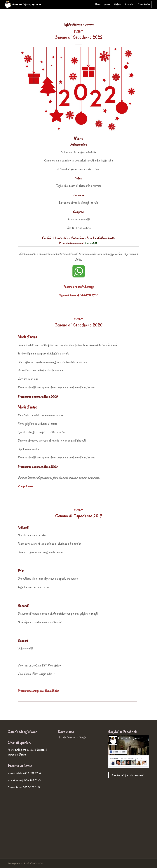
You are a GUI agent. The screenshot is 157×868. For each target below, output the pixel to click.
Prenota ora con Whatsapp (79, 287)
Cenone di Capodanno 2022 (78, 37)
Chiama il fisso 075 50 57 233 (24, 787)
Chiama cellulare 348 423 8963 (24, 773)
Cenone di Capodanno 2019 (79, 516)
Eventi (78, 32)
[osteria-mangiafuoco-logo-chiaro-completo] (23, 5)
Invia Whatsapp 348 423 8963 (24, 780)
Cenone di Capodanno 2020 (79, 325)
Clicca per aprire (118, 752)
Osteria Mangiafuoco (131, 738)
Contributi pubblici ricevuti (128, 775)
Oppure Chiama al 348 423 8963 (78, 295)
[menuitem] (98, 5)
